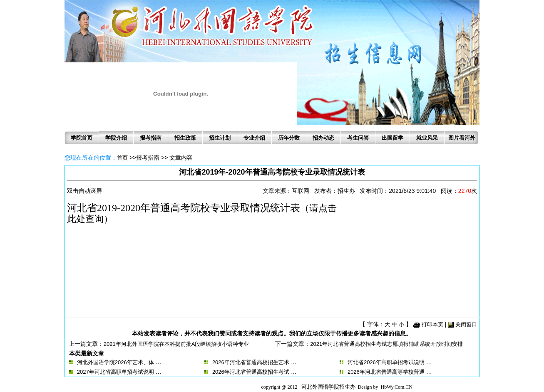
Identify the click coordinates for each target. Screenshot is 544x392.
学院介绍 (116, 138)
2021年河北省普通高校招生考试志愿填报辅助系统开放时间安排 (386, 344)
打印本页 (432, 324)
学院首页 (82, 138)
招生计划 (220, 138)
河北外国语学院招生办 (328, 387)
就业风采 (427, 138)
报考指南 (151, 138)
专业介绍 (254, 138)
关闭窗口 (466, 324)
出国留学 (392, 138)
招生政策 (185, 138)
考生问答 (358, 138)
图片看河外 (462, 138)
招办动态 (323, 138)
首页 (122, 158)
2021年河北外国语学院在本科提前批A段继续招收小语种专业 (176, 344)
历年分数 (289, 138)
